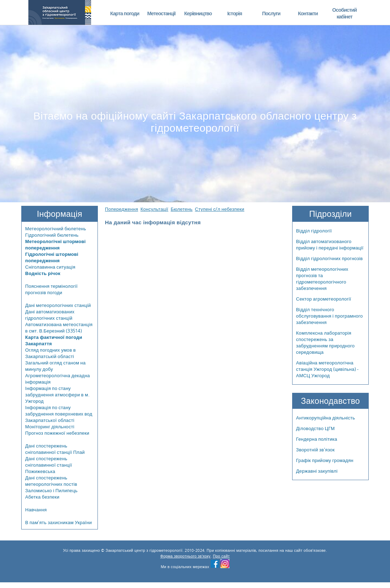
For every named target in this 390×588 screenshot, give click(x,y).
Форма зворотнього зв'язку (185, 556)
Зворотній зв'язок (315, 450)
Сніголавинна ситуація (50, 267)
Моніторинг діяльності (50, 427)
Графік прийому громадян (325, 460)
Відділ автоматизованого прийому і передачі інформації (330, 244)
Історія (235, 13)
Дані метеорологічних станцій (58, 305)
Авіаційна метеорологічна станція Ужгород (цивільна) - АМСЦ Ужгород (327, 369)
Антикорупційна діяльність (325, 418)
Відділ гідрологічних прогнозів (329, 258)
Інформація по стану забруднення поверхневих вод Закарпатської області (59, 414)
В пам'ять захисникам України (58, 522)
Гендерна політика (317, 439)
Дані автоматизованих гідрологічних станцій (50, 315)
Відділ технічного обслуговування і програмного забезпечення (329, 316)
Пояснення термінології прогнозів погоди (51, 289)
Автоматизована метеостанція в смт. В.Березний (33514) (59, 328)
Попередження (122, 209)
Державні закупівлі (317, 471)
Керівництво (198, 13)
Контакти (308, 13)
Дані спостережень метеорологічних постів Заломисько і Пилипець (51, 484)
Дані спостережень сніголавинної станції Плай (55, 449)
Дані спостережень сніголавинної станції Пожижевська (49, 465)
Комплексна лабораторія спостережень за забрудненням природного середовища (325, 342)
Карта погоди (125, 13)
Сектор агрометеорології (324, 299)
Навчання (36, 510)
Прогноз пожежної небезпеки (57, 433)
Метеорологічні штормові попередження (55, 244)
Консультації (154, 209)
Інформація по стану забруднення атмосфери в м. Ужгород (57, 395)
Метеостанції (161, 13)
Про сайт (221, 556)
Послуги (271, 13)
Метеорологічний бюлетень (56, 229)
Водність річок (43, 273)
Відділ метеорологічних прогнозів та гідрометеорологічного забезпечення (322, 279)
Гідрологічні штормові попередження (52, 257)
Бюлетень (182, 209)
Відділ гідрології (314, 231)
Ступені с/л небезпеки (220, 209)
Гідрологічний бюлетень (52, 235)
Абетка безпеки (42, 497)
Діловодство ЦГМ (315, 428)
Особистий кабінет (344, 13)
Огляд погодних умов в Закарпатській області (51, 353)
